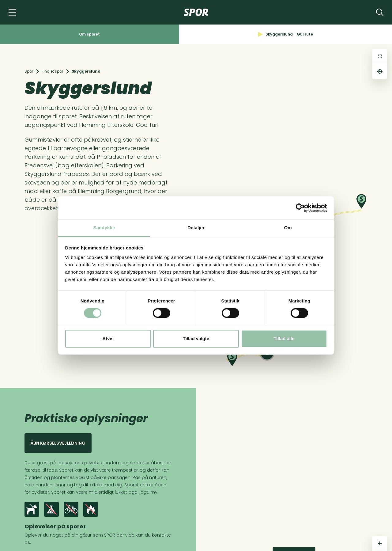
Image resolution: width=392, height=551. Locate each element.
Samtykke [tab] (104, 228)
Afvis (108, 338)
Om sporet (89, 34)
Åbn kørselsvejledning (58, 443)
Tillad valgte (196, 338)
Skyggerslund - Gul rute (286, 34)
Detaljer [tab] (196, 228)
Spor (29, 71)
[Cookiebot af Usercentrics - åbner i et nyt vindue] (300, 208)
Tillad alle (284, 338)
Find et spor (52, 71)
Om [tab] (288, 228)
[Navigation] (12, 12)
